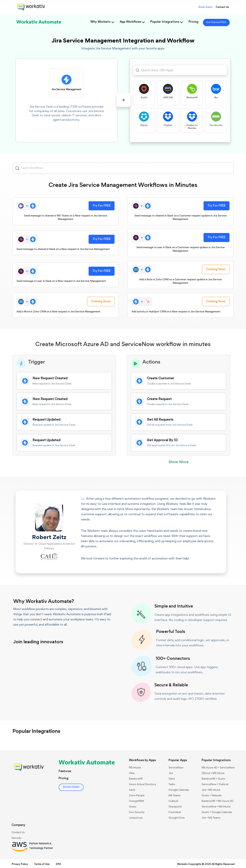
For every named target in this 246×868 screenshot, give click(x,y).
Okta (132, 773)
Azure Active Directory (143, 785)
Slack (172, 779)
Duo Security (137, 812)
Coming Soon (216, 269)
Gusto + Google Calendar (217, 812)
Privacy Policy (20, 864)
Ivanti (132, 790)
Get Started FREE (216, 22)
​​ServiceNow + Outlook (215, 785)
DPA (58, 864)
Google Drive (177, 818)
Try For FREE (102, 206)
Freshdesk (175, 812)
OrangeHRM (136, 801)
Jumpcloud (136, 818)
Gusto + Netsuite (212, 796)
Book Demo (206, 7)
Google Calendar (179, 790)
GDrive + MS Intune (213, 773)
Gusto (133, 807)
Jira (171, 773)
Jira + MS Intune (211, 790)
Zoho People (137, 796)
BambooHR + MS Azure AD (218, 801)
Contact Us (222, 7)
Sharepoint (175, 807)
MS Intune (135, 768)
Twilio (172, 785)
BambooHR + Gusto (213, 779)
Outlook (173, 801)
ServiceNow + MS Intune (216, 807)
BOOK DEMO (71, 787)
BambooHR (136, 779)
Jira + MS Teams (211, 818)
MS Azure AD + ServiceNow (218, 768)
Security (16, 838)
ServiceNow (176, 768)
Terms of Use (42, 864)
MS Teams (175, 796)
